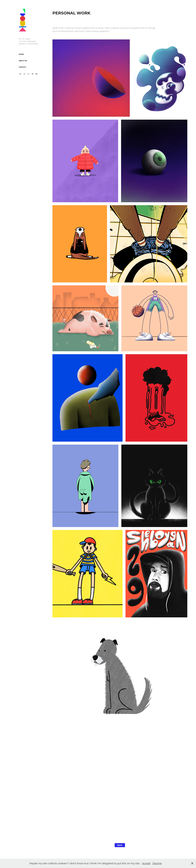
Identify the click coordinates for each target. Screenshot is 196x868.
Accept (146, 863)
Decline (157, 863)
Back (120, 845)
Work (21, 54)
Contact (22, 67)
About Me (23, 61)
